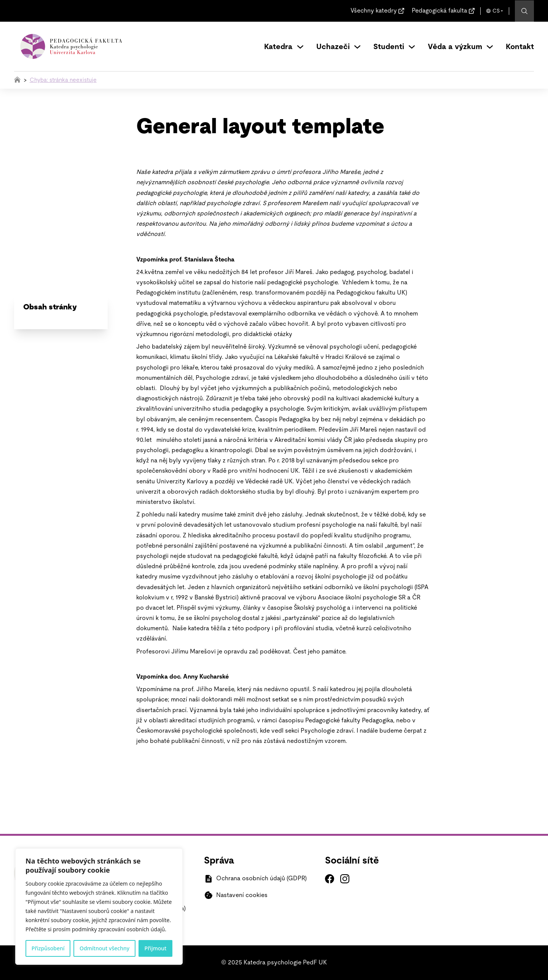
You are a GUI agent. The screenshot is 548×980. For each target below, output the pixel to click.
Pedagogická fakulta (440, 11)
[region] (99, 907)
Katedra (278, 47)
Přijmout (155, 948)
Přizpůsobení (48, 948)
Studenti (389, 47)
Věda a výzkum (455, 47)
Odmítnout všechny (104, 948)
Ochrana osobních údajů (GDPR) (261, 878)
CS (496, 11)
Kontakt (520, 47)
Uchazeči (333, 47)
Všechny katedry (374, 11)
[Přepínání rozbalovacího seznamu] (300, 47)
